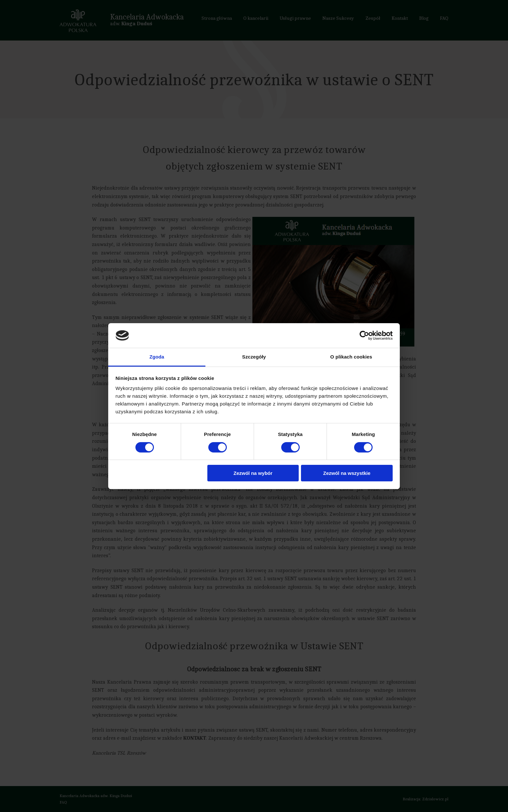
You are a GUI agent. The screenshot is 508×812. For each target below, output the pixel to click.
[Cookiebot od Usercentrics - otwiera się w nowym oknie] (364, 335)
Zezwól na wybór (253, 473)
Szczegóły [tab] (254, 357)
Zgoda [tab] (157, 357)
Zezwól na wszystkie (347, 473)
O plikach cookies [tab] (351, 357)
